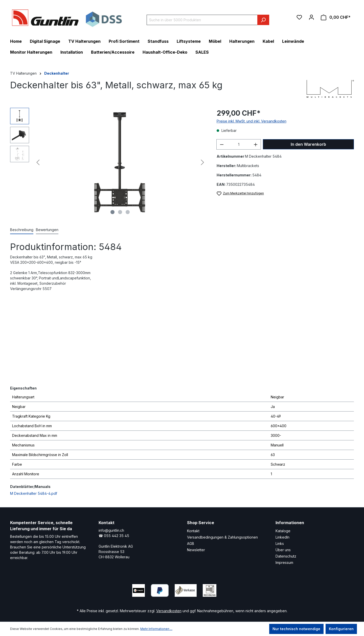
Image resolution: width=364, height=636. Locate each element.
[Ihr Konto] (311, 17)
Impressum (284, 562)
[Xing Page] (254, 589)
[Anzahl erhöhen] (256, 144)
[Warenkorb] (336, 17)
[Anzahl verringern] (222, 144)
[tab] (22, 230)
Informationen (290, 523)
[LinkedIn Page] (239, 589)
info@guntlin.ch (111, 530)
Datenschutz (286, 556)
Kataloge (283, 531)
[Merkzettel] (299, 17)
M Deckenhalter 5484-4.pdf (34, 493)
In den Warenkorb (308, 144)
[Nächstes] (202, 162)
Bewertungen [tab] (47, 230)
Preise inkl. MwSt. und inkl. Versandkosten (252, 121)
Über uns (283, 550)
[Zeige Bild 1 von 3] (112, 212)
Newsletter (196, 550)
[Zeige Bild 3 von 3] (128, 212)
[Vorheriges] (38, 162)
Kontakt (193, 531)
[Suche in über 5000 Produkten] (202, 20)
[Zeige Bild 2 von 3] (120, 212)
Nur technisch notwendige (296, 629)
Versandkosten (169, 611)
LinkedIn (282, 537)
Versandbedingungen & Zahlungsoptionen (222, 537)
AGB (191, 543)
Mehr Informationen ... (156, 629)
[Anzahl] (239, 144)
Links (280, 543)
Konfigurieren (341, 629)
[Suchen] (263, 20)
